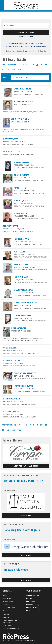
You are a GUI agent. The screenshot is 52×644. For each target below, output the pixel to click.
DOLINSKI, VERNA (11, 412)
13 (8, 70)
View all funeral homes (26, 466)
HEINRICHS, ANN (21, 239)
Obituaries (7, 598)
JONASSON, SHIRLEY (12, 139)
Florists (6, 614)
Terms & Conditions (11, 628)
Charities (6, 611)
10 (41, 64)
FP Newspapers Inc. (34, 611)
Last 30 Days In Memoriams (36, 47)
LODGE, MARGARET (22, 316)
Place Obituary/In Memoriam (10, 621)
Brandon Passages (34, 605)
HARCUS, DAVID (21, 277)
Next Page (17, 70)
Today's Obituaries (15, 44)
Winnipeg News (33, 595)
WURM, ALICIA (20, 213)
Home (5, 595)
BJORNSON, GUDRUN (23, 102)
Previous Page (9, 65)
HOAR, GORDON (18, 328)
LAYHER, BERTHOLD (23, 89)
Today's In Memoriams (15, 47)
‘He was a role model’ (16, 570)
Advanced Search (26, 37)
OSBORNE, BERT (10, 348)
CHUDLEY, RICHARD (20, 119)
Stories (6, 605)
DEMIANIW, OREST (12, 399)
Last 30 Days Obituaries (34, 44)
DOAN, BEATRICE (21, 175)
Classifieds (31, 602)
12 (3, 70)
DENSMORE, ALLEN (12, 360)
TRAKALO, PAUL (21, 201)
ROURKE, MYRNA (21, 162)
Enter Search (9, 25)
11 (46, 64)
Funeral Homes (9, 608)
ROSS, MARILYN (21, 252)
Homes (29, 598)
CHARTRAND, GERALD (24, 290)
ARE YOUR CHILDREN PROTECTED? (23, 481)
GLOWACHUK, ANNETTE (25, 373)
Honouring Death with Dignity (22, 530)
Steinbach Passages (34, 608)
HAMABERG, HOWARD (24, 386)
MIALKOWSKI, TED (12, 151)
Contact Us (7, 617)
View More (26, 515)
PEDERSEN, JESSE (11, 226)
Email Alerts (8, 625)
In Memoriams (9, 602)
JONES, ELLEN (20, 188)
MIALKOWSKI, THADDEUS (25, 303)
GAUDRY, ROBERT (22, 264)
